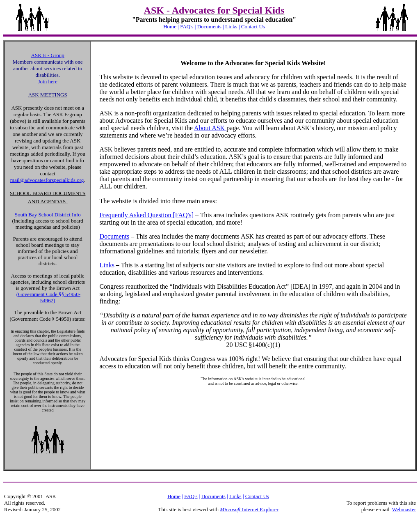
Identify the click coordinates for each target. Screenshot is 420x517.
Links (231, 26)
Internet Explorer (259, 509)
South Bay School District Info (48, 215)
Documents (209, 26)
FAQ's (187, 26)
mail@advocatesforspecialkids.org (47, 180)
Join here (48, 82)
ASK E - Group (48, 55)
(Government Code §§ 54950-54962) (48, 297)
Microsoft (230, 509)
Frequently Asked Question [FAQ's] (146, 215)
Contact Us (253, 26)
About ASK (210, 128)
